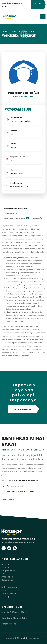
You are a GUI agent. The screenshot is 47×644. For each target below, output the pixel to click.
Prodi (14, 32)
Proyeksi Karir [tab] (10, 213)
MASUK (38, 5)
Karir (4, 574)
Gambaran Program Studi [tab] (16, 208)
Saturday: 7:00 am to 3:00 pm (15, 618)
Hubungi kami (8, 580)
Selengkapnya (9, 500)
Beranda (5, 32)
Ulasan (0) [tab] (38, 218)
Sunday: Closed (9, 624)
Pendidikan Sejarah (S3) (24, 93)
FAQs (4, 590)
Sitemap (6, 597)
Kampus (5, 567)
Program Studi (8, 571)
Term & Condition (10, 593)
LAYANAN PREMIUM (23, 409)
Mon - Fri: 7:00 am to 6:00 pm (15, 612)
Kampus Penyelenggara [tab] (16, 218)
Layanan (5, 564)
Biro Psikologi (7, 577)
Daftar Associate (10, 587)
